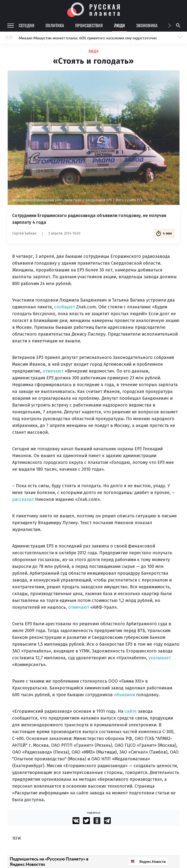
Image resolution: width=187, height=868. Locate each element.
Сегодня (27, 25)
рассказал (23, 499)
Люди (119, 25)
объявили (124, 695)
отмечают (53, 371)
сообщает (65, 307)
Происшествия (89, 25)
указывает (160, 658)
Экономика (147, 25)
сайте (131, 711)
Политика (55, 25)
